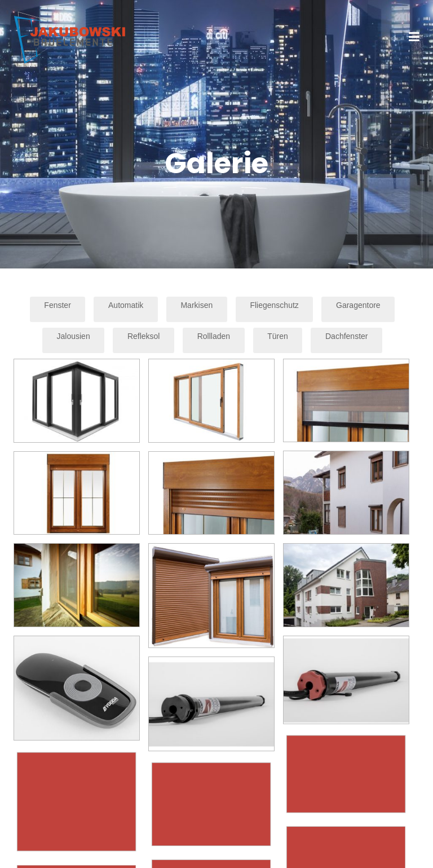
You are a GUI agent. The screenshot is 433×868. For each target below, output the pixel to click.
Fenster (57, 305)
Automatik (126, 305)
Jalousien (74, 336)
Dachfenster (346, 336)
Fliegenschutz (274, 305)
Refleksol (144, 336)
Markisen (196, 305)
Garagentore (358, 305)
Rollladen (214, 336)
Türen (278, 336)
